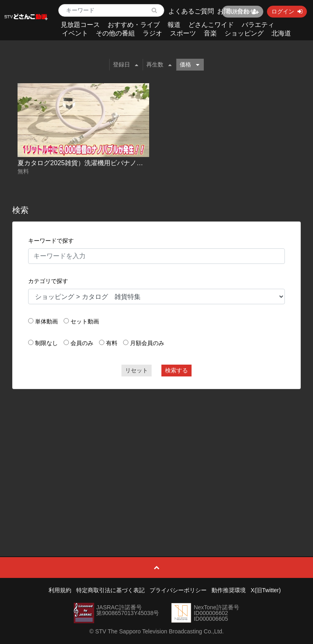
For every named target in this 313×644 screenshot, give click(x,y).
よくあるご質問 (191, 11)
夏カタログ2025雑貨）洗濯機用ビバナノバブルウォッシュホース (113, 163)
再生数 (159, 64)
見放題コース (80, 25)
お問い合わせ (237, 11)
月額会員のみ (147, 343)
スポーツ (183, 33)
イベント (75, 33)
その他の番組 (115, 33)
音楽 (210, 33)
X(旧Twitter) (266, 590)
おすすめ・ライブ (134, 25)
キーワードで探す (51, 241)
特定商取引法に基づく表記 (110, 590)
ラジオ (152, 33)
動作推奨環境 (229, 590)
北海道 (281, 33)
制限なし (46, 343)
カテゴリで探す (48, 281)
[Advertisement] (157, 454)
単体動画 (46, 321)
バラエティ (258, 25)
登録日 (126, 64)
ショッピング (244, 33)
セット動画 (85, 321)
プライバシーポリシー (178, 590)
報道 (174, 25)
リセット (137, 370)
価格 (190, 64)
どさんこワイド (211, 25)
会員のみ (82, 343)
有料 (112, 343)
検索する (176, 370)
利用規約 (60, 590)
